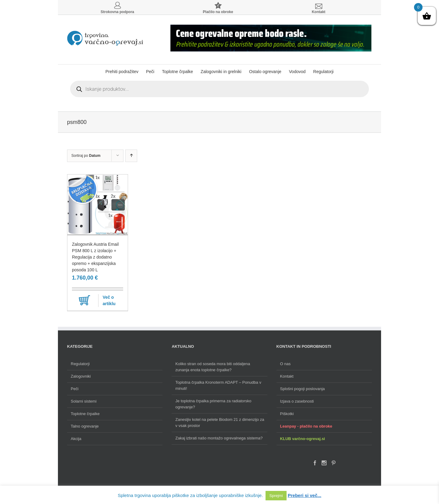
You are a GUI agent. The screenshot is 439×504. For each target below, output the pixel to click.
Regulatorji (80, 364)
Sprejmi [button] (276, 496)
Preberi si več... (305, 495)
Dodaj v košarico (84, 301)
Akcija (76, 439)
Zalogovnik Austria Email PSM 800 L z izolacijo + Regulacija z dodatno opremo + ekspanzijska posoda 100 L (95, 257)
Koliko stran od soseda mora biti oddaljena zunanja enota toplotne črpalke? (213, 367)
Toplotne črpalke (85, 414)
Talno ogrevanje (85, 426)
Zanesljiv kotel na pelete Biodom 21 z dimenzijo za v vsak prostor (220, 423)
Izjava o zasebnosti (297, 401)
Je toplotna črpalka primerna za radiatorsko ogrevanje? (213, 404)
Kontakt (287, 376)
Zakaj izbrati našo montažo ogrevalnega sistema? (219, 438)
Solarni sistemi (84, 401)
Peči (75, 389)
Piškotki (287, 414)
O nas (286, 364)
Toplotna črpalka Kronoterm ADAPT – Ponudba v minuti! (218, 385)
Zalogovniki (81, 376)
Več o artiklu (109, 300)
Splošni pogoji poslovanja (303, 389)
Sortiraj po (86, 156)
